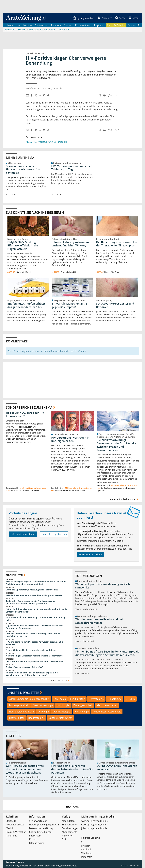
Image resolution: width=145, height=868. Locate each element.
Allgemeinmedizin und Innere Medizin (29, 699)
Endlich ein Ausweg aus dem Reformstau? (24, 667)
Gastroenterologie (43, 706)
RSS (64, 840)
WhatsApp (87, 854)
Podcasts (56, 25)
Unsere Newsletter (23, 693)
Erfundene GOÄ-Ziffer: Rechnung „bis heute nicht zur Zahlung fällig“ (36, 619)
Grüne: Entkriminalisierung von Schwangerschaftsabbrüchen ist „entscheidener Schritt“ (37, 611)
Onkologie (43, 712)
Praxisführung (45, 142)
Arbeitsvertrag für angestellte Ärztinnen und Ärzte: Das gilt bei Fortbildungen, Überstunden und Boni (36, 583)
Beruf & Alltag (77, 699)
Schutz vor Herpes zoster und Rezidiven (115, 306)
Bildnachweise (37, 843)
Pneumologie (82, 712)
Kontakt (33, 840)
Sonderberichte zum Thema (29, 408)
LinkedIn (86, 846)
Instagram (87, 857)
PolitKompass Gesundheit (107, 712)
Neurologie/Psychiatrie (21, 712)
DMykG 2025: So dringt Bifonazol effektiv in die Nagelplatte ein (23, 246)
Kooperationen (83, 25)
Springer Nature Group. (66, 866)
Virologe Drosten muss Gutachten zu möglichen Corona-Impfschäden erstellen (33, 635)
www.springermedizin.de (95, 821)
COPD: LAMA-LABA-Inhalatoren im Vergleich (117, 768)
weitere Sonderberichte (124, 500)
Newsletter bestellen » (90, 555)
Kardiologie (63, 706)
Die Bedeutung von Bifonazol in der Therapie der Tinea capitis (117, 244)
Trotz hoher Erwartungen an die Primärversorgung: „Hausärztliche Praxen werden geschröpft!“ (31, 603)
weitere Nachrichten (60, 681)
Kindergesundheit (83, 706)
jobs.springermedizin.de (94, 829)
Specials (68, 25)
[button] (133, 18)
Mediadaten (68, 821)
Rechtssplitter (17, 718)
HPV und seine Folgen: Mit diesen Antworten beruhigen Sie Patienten (35, 644)
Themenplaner (70, 825)
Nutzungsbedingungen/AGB (44, 825)
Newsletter (68, 836)
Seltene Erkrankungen (61, 718)
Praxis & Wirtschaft (16, 832)
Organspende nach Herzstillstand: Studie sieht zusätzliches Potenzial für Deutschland (35, 627)
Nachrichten (14, 25)
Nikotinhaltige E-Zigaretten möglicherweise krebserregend (34, 656)
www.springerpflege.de (94, 825)
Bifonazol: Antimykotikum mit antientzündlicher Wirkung (71, 244)
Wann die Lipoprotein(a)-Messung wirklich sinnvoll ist (32, 590)
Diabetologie (115, 699)
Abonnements (69, 832)
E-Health (130, 699)
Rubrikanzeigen (70, 829)
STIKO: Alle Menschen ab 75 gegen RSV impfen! (70, 306)
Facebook (86, 850)
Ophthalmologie (62, 712)
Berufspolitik (61, 142)
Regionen (99, 25)
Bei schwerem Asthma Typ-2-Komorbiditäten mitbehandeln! (35, 662)
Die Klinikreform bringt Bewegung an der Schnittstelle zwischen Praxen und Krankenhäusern (116, 445)
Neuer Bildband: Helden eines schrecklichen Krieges (31, 650)
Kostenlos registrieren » (55, 534)
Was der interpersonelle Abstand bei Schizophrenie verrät (34, 596)
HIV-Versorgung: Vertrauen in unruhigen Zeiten (70, 440)
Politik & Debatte (116, 25)
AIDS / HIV (31, 142)
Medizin (28, 25)
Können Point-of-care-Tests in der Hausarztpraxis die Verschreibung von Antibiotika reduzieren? (32, 674)
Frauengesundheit (19, 706)
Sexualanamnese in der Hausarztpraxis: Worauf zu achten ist (23, 170)
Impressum (35, 836)
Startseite (11, 821)
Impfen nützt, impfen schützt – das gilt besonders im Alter (27, 306)
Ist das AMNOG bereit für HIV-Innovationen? (25, 415)
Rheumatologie (36, 718)
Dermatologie (96, 699)
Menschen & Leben (107, 706)
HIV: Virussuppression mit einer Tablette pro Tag (72, 168)
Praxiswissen (41, 25)
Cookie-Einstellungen (40, 832)
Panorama (12, 836)
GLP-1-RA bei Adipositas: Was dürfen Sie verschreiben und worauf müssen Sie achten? (25, 770)
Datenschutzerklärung (41, 829)
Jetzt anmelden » (23, 534)
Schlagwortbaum (38, 821)
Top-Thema (60, 699)
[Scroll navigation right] (139, 26)
